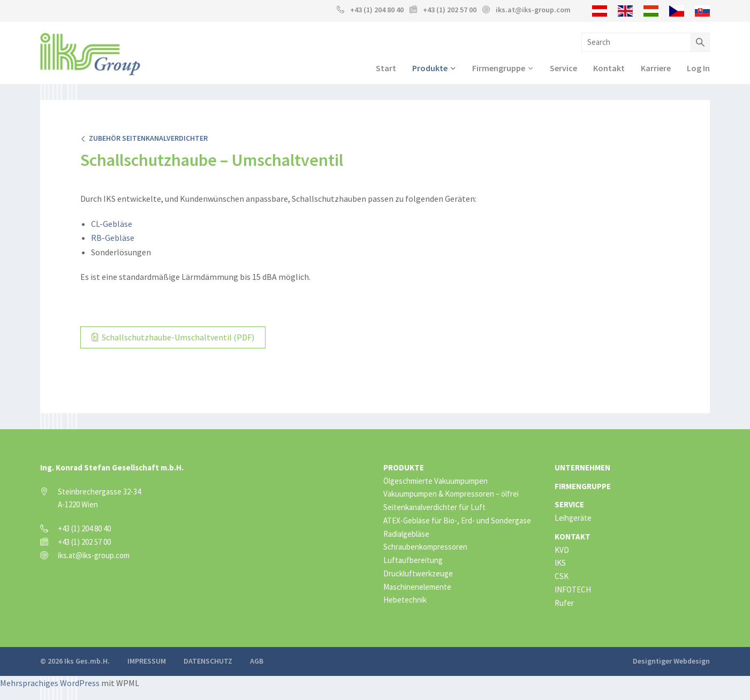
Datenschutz (208, 660)
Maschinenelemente (417, 586)
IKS (560, 562)
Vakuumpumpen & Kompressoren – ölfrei (451, 493)
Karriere (656, 68)
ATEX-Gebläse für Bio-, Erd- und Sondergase (457, 520)
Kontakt (609, 68)
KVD (562, 549)
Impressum (147, 660)
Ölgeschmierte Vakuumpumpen (435, 480)
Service (563, 68)
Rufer (564, 602)
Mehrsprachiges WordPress (50, 682)
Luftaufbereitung (413, 560)
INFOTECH (573, 589)
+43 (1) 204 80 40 (377, 10)
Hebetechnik (405, 599)
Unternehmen (582, 467)
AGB (257, 660)
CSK (562, 576)
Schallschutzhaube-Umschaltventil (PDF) (173, 337)
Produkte (430, 68)
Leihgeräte (573, 517)
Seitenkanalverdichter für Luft (434, 507)
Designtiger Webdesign (671, 660)
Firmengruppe (499, 68)
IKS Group (90, 54)
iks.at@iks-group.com (533, 10)
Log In (698, 68)
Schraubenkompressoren (425, 546)
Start (386, 68)
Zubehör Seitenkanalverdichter (144, 138)
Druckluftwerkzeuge (418, 573)
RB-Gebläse (113, 238)
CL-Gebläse (112, 224)
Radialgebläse (406, 533)
